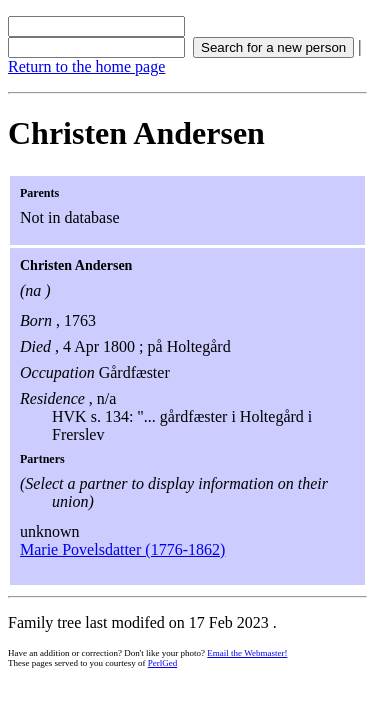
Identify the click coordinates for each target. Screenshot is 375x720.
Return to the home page (86, 66)
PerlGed (163, 663)
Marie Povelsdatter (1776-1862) (122, 549)
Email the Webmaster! (247, 653)
